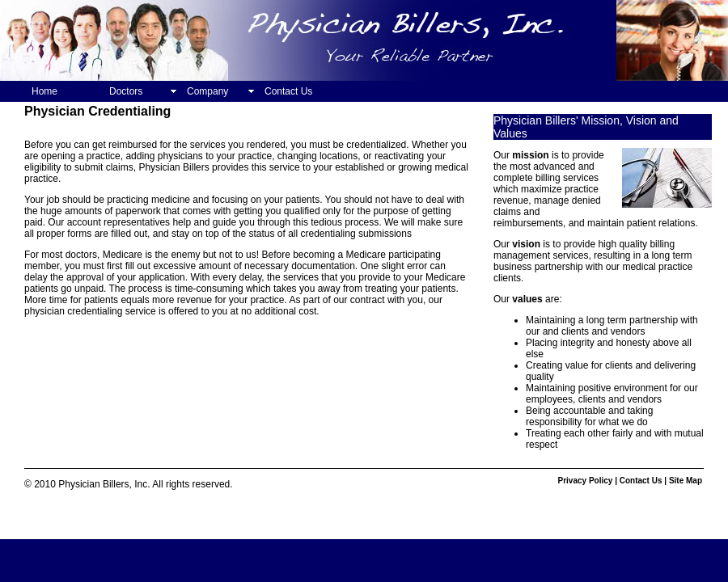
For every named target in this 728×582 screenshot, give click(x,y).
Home (44, 91)
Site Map (686, 481)
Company (207, 91)
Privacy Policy (586, 481)
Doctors (126, 91)
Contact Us (288, 91)
